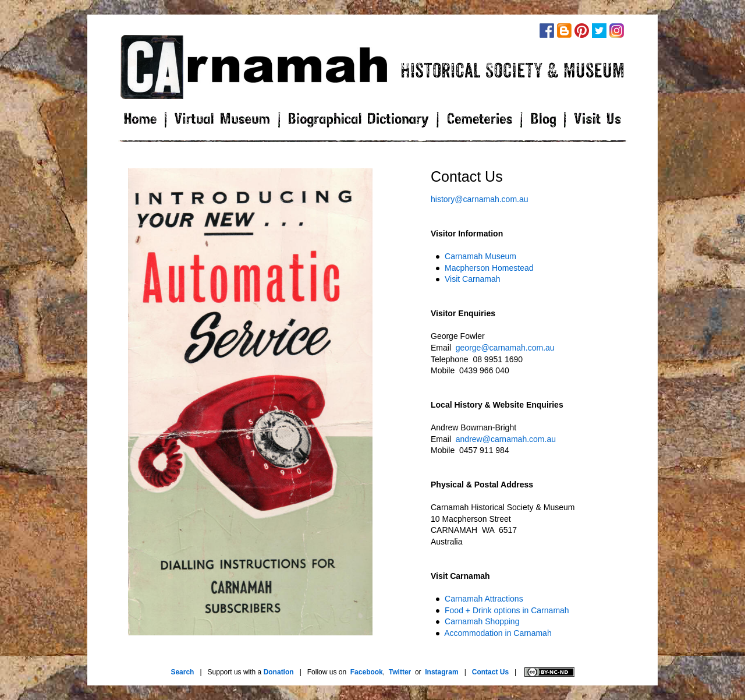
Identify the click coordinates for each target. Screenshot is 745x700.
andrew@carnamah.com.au (506, 439)
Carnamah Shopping (482, 621)
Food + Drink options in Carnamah (507, 610)
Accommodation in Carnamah (498, 633)
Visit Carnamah (472, 279)
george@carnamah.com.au (505, 348)
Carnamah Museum (480, 256)
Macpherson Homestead (489, 268)
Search (182, 672)
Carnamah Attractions (484, 599)
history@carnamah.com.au (480, 199)
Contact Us (490, 672)
